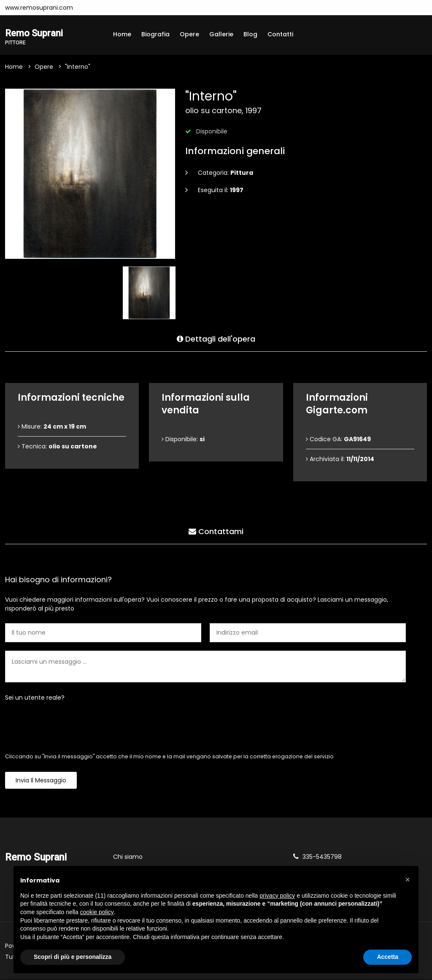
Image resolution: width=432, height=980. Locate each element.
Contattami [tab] (216, 531)
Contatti (280, 34)
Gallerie (221, 34)
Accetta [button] (387, 957)
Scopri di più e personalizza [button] (73, 957)
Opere (189, 34)
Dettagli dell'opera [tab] (216, 338)
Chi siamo (128, 858)
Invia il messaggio (41, 781)
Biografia (155, 34)
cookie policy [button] (97, 912)
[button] (408, 880)
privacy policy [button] (277, 896)
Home (122, 34)
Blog (250, 34)
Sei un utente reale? (35, 698)
